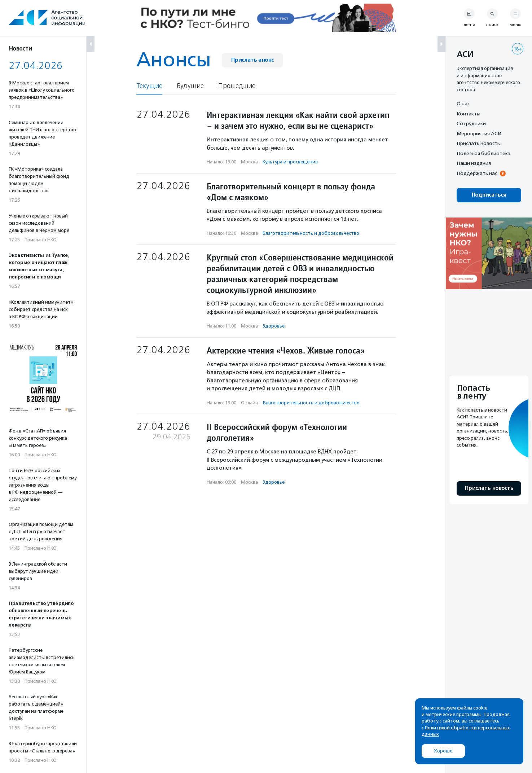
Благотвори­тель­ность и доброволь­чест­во (311, 233)
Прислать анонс (252, 60)
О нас (463, 104)
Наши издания (474, 163)
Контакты (469, 114)
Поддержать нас (477, 173)
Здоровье (274, 326)
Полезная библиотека (483, 153)
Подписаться (489, 195)
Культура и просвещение (290, 162)
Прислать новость (478, 143)
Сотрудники (471, 123)
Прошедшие (237, 86)
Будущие (190, 86)
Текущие (149, 86)
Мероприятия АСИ (479, 133)
